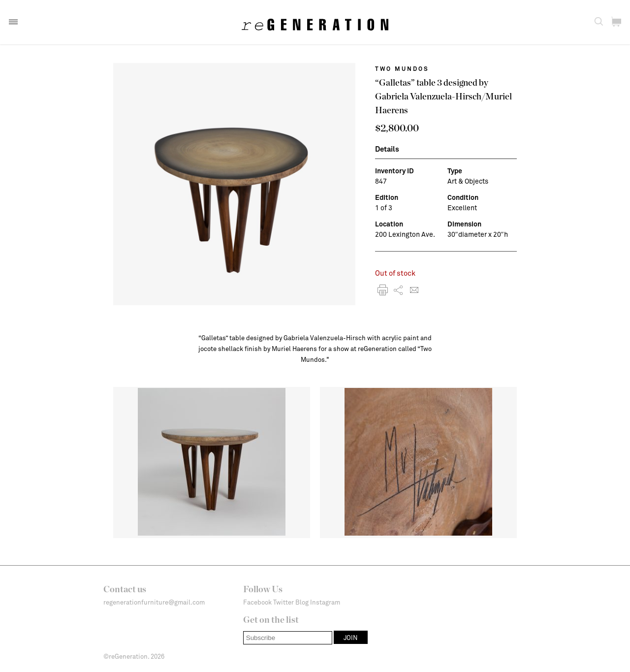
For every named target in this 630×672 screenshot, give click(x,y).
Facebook (257, 602)
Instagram (325, 602)
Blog (302, 602)
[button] (13, 22)
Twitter (283, 602)
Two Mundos (402, 68)
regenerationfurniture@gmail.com (154, 602)
